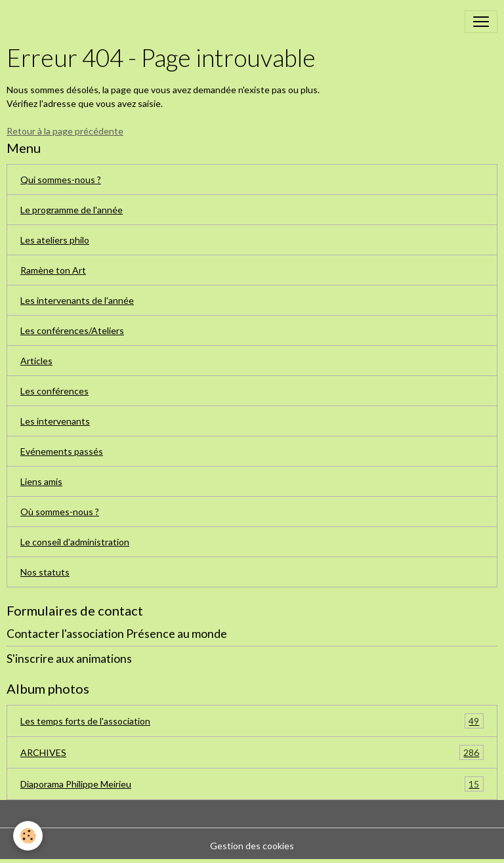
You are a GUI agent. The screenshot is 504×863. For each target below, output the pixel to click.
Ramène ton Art (53, 270)
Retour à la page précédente (65, 131)
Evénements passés (62, 451)
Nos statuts (45, 572)
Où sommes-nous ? (60, 512)
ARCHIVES (252, 752)
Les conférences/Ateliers (72, 330)
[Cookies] (28, 836)
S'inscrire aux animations (69, 659)
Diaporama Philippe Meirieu (252, 784)
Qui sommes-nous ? (61, 179)
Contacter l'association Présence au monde (117, 634)
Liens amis (41, 481)
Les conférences (54, 391)
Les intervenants (55, 421)
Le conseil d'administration (75, 542)
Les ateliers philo (55, 240)
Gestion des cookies (252, 846)
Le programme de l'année (72, 210)
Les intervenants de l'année (77, 300)
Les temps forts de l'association (252, 721)
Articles (36, 361)
